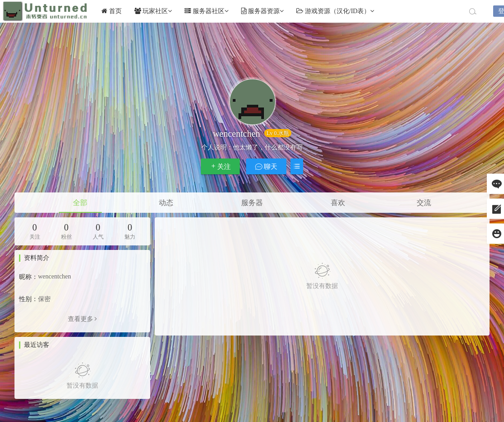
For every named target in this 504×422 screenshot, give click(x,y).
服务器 (252, 203)
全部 (80, 203)
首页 (112, 11)
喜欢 (338, 203)
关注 (220, 166)
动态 (166, 203)
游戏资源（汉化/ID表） (335, 11)
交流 (424, 203)
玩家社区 (153, 11)
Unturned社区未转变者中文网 (45, 11)
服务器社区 (207, 11)
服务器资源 (263, 11)
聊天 (266, 166)
